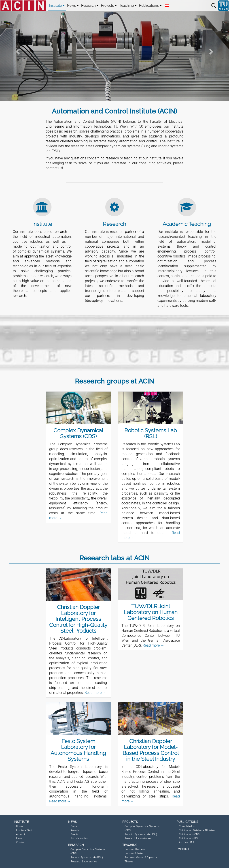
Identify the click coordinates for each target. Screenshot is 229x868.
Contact (21, 842)
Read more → (95, 693)
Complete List (187, 826)
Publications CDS (189, 834)
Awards (75, 830)
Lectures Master (134, 853)
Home (20, 826)
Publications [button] (150, 5)
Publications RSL (189, 838)
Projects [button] (109, 5)
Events (74, 834)
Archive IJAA (187, 842)
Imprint (183, 849)
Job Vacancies (79, 838)
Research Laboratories (84, 862)
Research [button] (90, 5)
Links (19, 838)
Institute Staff (24, 830)
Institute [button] (57, 5)
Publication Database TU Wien (197, 830)
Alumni (20, 834)
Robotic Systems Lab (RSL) (87, 857)
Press (74, 826)
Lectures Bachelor (135, 849)
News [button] (73, 5)
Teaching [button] (128, 5)
